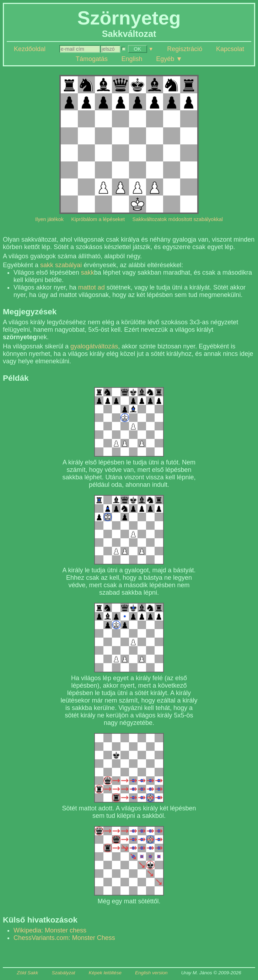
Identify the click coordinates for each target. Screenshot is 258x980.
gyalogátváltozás (94, 346)
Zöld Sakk (27, 973)
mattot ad (92, 287)
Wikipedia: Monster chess (50, 930)
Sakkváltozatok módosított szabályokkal (178, 219)
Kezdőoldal (30, 49)
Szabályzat (63, 973)
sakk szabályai (61, 265)
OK (137, 49)
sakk (88, 272)
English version (151, 973)
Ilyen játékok (49, 219)
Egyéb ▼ (169, 59)
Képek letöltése (105, 973)
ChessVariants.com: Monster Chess (64, 938)
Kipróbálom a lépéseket (98, 219)
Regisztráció (185, 49)
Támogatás (92, 59)
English (132, 59)
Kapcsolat (230, 49)
